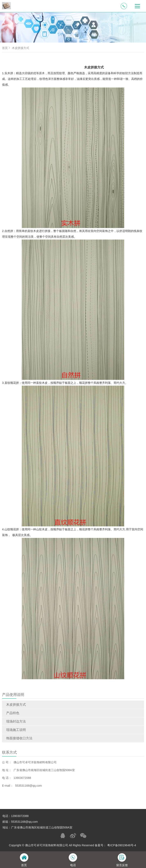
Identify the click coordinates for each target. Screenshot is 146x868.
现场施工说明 (16, 730)
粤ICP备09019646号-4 (122, 845)
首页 (7, 48)
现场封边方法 (16, 721)
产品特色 (13, 713)
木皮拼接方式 (16, 705)
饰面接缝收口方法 (19, 738)
